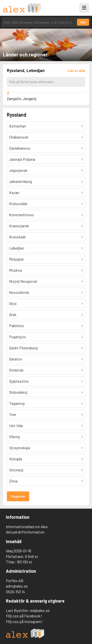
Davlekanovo (20, 148)
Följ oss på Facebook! (24, 616)
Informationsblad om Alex (27, 527)
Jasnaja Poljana (22, 159)
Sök (83, 22)
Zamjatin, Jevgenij (22, 99)
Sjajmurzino (19, 381)
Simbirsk (16, 370)
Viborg (14, 437)
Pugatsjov (18, 337)
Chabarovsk (19, 137)
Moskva (15, 270)
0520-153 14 (15, 592)
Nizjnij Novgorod (23, 281)
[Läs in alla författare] (76, 70)
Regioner (18, 496)
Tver (13, 414)
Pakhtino (17, 326)
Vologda (16, 459)
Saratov (16, 359)
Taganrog (17, 403)
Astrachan (18, 126)
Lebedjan (17, 248)
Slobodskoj (18, 392)
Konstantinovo (21, 215)
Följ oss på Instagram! (24, 621)
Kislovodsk (18, 204)
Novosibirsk (19, 292)
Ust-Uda (16, 425)
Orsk (13, 314)
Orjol (13, 303)
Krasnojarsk (19, 226)
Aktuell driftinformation (25, 532)
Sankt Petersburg (23, 348)
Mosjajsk (16, 259)
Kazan (14, 192)
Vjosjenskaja (20, 448)
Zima (13, 481)
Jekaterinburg (20, 181)
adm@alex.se (17, 586)
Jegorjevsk (18, 170)
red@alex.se (40, 610)
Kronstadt (17, 237)
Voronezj (16, 470)
